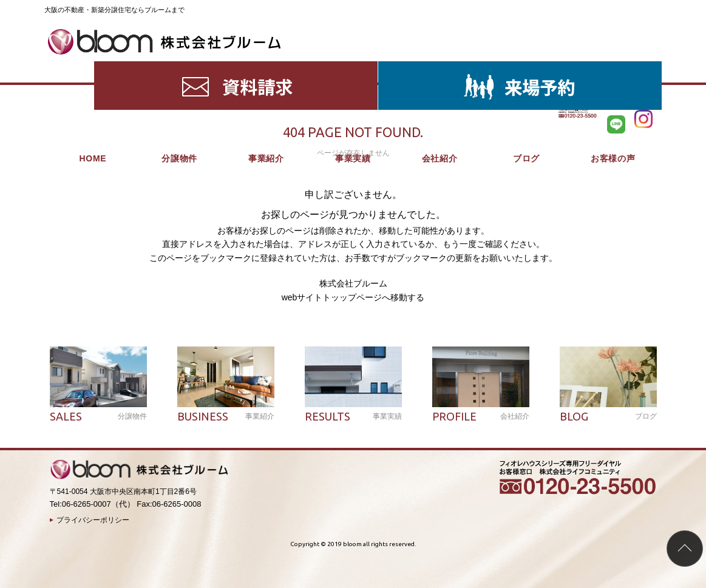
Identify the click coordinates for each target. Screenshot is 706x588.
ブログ (526, 67)
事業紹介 (266, 67)
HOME (93, 67)
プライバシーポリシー (93, 520)
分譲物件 (179, 67)
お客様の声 (613, 67)
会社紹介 (440, 67)
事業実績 (353, 67)
